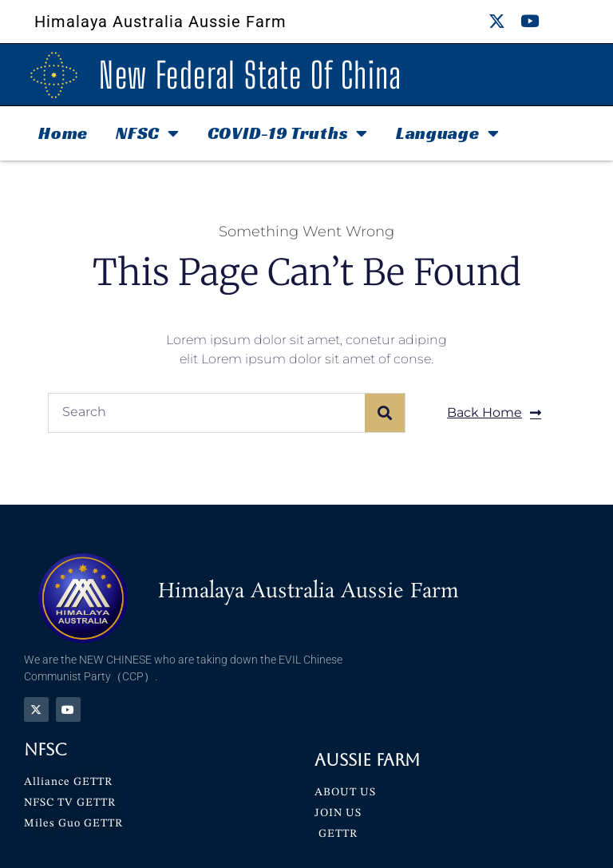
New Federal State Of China (250, 75)
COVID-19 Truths (288, 133)
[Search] (385, 413)
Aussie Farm (367, 760)
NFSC (148, 133)
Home (63, 133)
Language (447, 133)
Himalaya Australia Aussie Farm (160, 22)
